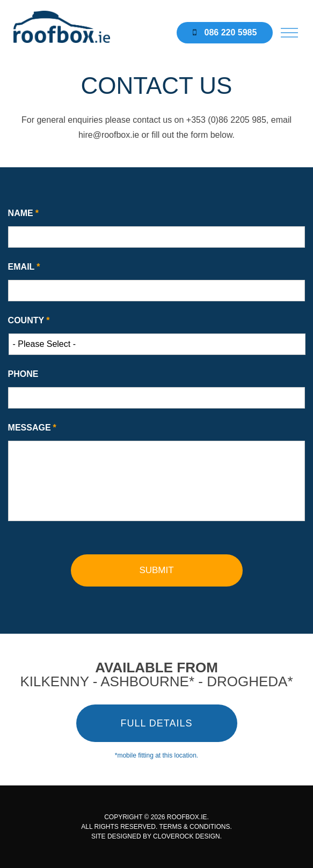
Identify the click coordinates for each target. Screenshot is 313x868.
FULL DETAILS (156, 723)
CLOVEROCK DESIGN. (187, 836)
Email (24, 267)
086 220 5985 (225, 32)
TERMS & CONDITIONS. (195, 827)
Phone (23, 374)
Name (23, 213)
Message (32, 428)
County (29, 320)
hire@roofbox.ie (109, 135)
